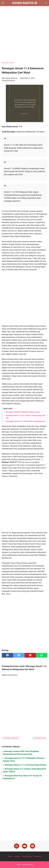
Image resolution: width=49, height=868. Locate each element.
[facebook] (7, 655)
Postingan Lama (39, 738)
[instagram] (17, 846)
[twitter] (19, 655)
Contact (17, 856)
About (10, 856)
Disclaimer (38, 856)
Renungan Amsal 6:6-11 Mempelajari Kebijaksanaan (25, 421)
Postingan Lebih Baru (11, 738)
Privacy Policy (27, 856)
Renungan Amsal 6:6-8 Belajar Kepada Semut (23, 412)
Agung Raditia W (25, 3)
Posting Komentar (8, 81)
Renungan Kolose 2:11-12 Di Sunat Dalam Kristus (25, 765)
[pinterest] (30, 655)
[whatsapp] (42, 655)
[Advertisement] (24, 34)
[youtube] (25, 846)
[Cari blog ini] (46, 3)
